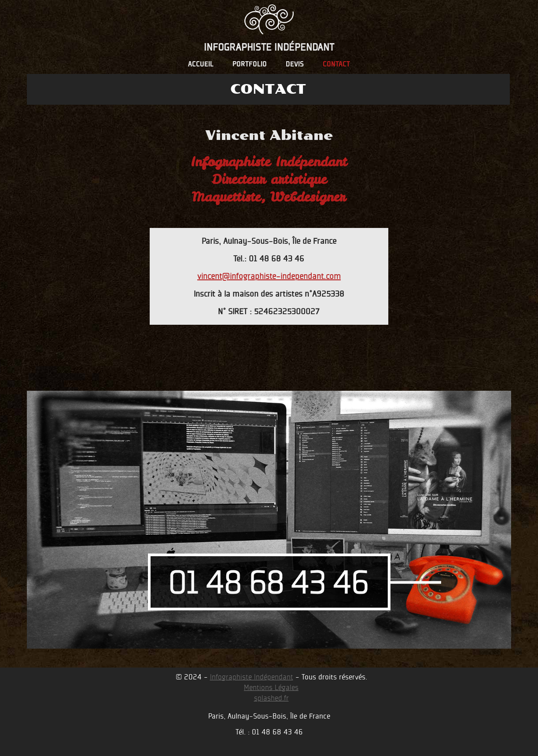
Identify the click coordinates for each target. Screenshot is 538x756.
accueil (201, 65)
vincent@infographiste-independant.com (269, 276)
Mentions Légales (271, 688)
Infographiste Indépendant (252, 677)
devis (295, 65)
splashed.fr (271, 698)
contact (336, 65)
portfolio (250, 65)
